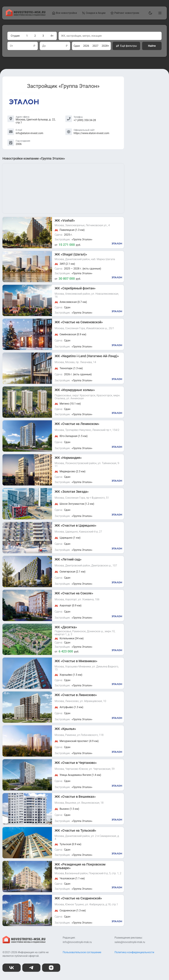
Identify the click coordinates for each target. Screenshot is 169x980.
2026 (86, 46)
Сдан (77, 46)
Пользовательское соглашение (82, 952)
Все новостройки (64, 13)
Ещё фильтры (126, 46)
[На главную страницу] (26, 15)
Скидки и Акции (94, 13)
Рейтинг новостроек (125, 13)
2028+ (105, 46)
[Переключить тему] (150, 13)
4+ (52, 36)
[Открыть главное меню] (159, 13)
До (44, 46)
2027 (95, 46)
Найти (152, 46)
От (11, 46)
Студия (15, 36)
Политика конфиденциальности (134, 952)
